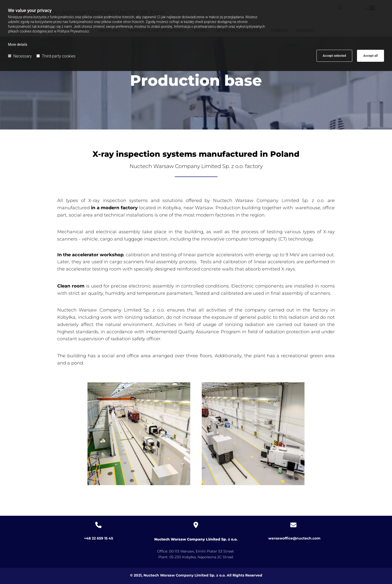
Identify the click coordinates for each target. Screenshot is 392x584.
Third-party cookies (56, 56)
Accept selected (334, 56)
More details (18, 44)
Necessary (20, 56)
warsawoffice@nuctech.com (293, 538)
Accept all (370, 56)
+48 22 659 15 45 (98, 538)
